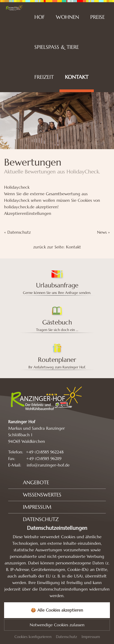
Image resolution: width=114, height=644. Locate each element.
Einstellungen (39, 213)
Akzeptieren (15, 213)
